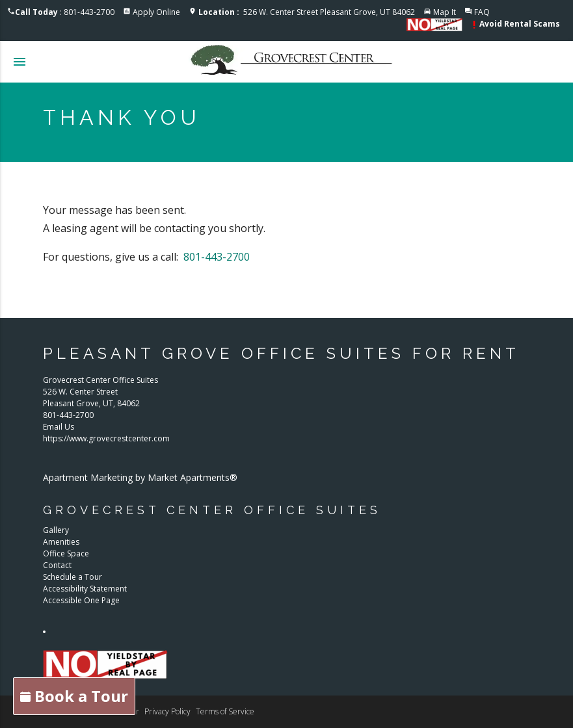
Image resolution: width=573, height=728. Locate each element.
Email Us (59, 427)
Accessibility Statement (85, 589)
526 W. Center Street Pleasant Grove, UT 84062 (307, 12)
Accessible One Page (81, 600)
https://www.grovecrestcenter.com (106, 438)
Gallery (56, 530)
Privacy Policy (167, 711)
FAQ (482, 12)
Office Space (66, 553)
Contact (57, 565)
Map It (445, 12)
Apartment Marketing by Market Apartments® (140, 477)
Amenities (61, 542)
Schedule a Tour (73, 577)
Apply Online (156, 12)
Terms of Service (225, 711)
